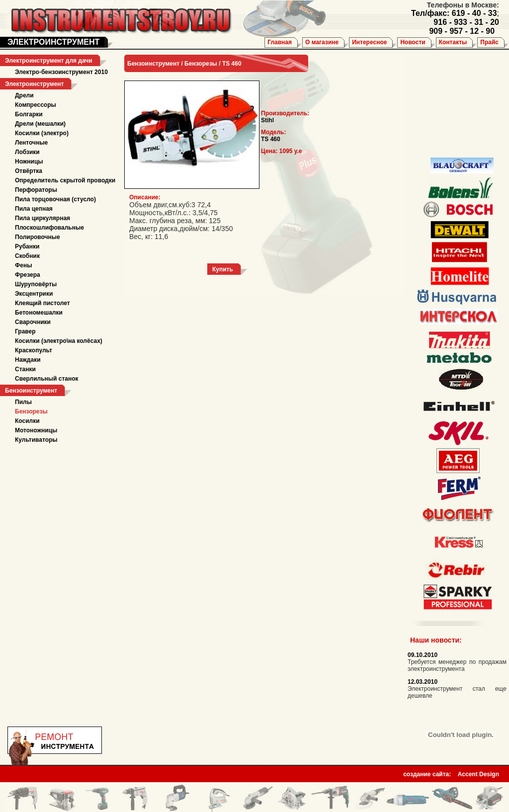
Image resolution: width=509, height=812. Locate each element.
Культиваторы (36, 440)
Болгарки (29, 114)
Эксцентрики (34, 294)
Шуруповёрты (36, 284)
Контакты (453, 42)
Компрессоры (36, 105)
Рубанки (27, 246)
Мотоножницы (36, 430)
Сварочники (33, 322)
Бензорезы (31, 411)
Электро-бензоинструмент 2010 (61, 72)
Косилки (27, 421)
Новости (413, 42)
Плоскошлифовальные (49, 228)
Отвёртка (29, 171)
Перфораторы (36, 190)
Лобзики (27, 152)
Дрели (24, 95)
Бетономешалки (39, 313)
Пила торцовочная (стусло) (55, 199)
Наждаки (28, 360)
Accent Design (478, 771)
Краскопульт (34, 350)
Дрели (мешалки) (40, 124)
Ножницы (29, 162)
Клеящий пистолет (42, 303)
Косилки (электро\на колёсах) (59, 341)
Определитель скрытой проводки (65, 180)
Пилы (23, 402)
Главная (280, 42)
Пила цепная (34, 209)
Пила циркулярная (42, 218)
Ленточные (31, 143)
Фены (23, 265)
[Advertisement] (455, 104)
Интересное (369, 42)
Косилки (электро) (42, 133)
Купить (223, 269)
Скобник (27, 256)
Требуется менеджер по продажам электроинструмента (457, 665)
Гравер (25, 331)
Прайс (489, 42)
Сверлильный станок (47, 379)
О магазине (322, 42)
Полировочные (38, 237)
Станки (25, 369)
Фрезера (28, 275)
